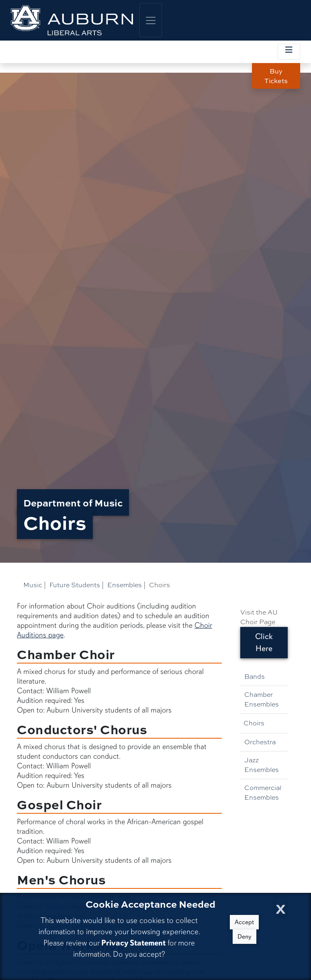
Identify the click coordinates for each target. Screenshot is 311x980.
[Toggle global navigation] (151, 20)
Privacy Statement (133, 943)
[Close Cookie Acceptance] (281, 907)
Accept (244, 922)
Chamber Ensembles (262, 699)
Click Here (264, 642)
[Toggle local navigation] (289, 52)
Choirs (254, 723)
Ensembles (125, 585)
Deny (245, 937)
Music (33, 585)
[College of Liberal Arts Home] (72, 20)
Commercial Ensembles (263, 793)
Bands (255, 677)
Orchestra (260, 742)
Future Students (75, 585)
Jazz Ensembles (262, 765)
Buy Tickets (276, 76)
